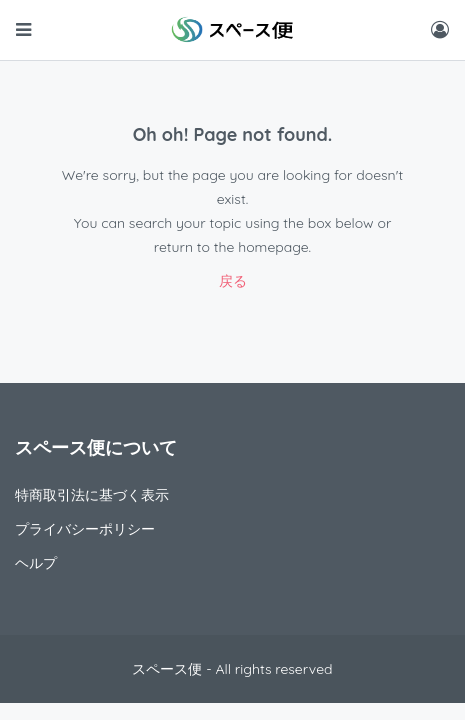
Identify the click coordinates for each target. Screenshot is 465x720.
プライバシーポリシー (85, 529)
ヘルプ (36, 563)
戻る (233, 281)
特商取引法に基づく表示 (92, 495)
